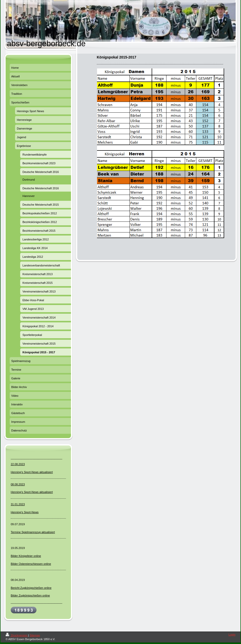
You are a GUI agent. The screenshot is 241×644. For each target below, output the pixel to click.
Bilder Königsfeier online (26, 556)
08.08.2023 (18, 484)
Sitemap (35, 635)
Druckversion (17, 635)
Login (232, 635)
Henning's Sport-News (25, 512)
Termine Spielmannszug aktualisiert (33, 532)
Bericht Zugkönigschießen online (31, 588)
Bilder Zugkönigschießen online (30, 595)
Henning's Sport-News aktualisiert (32, 472)
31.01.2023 (18, 504)
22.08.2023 (18, 464)
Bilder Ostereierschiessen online (31, 564)
